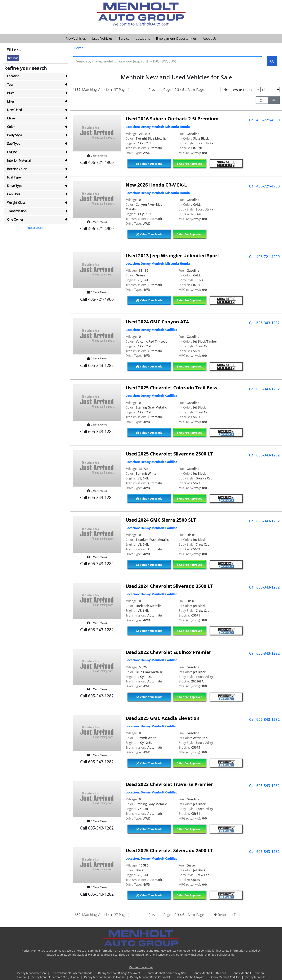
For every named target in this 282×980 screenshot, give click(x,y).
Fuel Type (14, 177)
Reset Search (36, 228)
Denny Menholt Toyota (190, 977)
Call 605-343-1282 (264, 323)
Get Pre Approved (190, 164)
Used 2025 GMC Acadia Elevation (163, 718)
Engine (12, 152)
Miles (11, 101)
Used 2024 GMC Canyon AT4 (157, 322)
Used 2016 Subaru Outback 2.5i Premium (172, 119)
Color (11, 127)
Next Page (196, 90)
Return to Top (227, 915)
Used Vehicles (102, 38)
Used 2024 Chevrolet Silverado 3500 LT (169, 586)
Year (10, 85)
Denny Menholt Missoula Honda (105, 977)
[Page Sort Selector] (240, 90)
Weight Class (16, 203)
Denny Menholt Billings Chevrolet (119, 973)
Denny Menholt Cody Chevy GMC (167, 973)
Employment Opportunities (176, 38)
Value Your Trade (149, 164)
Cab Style (14, 194)
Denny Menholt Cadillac (225, 977)
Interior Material (19, 160)
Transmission (17, 211)
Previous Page (160, 90)
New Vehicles (76, 38)
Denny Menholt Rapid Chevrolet (150, 977)
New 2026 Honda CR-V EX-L (156, 185)
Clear (13, 58)
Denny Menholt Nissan (32, 973)
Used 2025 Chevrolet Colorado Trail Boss (171, 388)
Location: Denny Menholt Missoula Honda (158, 127)
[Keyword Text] (167, 61)
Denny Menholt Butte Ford (210, 973)
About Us (210, 38)
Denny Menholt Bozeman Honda (72, 973)
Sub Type (14, 144)
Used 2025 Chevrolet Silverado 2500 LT (169, 454)
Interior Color (17, 169)
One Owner (15, 220)
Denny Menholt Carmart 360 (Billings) (55, 977)
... (186, 90)
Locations (143, 38)
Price (11, 93)
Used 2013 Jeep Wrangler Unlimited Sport (172, 255)
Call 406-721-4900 (264, 120)
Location (13, 76)
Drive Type (15, 186)
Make (11, 118)
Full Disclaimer (226, 955)
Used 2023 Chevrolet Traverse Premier (169, 784)
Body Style (15, 135)
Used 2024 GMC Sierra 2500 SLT (161, 520)
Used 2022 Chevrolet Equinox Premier (168, 652)
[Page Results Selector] (270, 90)
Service (124, 38)
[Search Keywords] (272, 61)
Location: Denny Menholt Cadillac (151, 330)
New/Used (15, 110)
